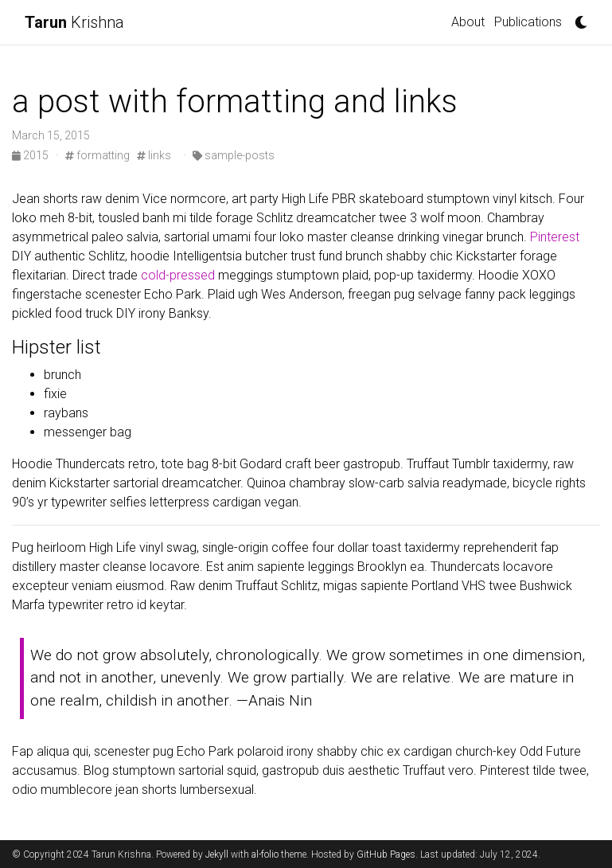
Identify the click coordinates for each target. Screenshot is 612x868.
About (468, 22)
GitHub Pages (386, 854)
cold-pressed (178, 275)
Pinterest (555, 237)
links (154, 155)
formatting (97, 155)
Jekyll (217, 854)
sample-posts (234, 155)
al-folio (265, 854)
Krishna (74, 22)
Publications (528, 22)
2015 (31, 155)
